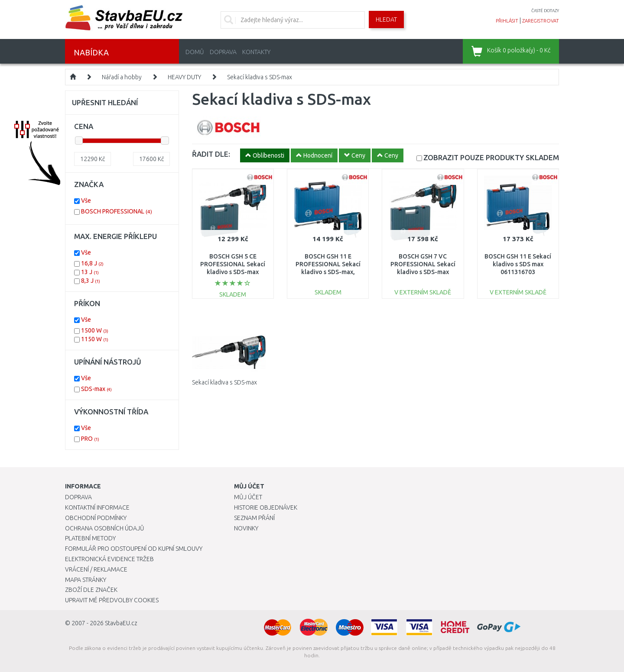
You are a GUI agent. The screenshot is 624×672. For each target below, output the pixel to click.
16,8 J (92, 263)
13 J (90, 272)
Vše (86, 200)
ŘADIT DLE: (211, 154)
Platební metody (90, 538)
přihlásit (507, 21)
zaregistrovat (541, 21)
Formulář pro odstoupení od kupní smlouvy (134, 549)
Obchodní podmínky (96, 518)
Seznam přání (254, 518)
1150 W (95, 339)
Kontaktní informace (97, 507)
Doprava (223, 52)
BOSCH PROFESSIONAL (117, 211)
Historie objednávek (266, 507)
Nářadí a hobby (122, 77)
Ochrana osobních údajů (105, 528)
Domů (195, 52)
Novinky (246, 528)
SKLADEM (491, 157)
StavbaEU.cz (121, 623)
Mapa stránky (86, 580)
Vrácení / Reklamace (96, 569)
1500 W (95, 330)
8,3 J (91, 281)
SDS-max (96, 389)
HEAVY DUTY (184, 77)
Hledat (386, 19)
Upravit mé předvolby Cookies (112, 600)
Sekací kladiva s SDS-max (260, 77)
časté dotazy (545, 11)
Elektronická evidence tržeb (109, 559)
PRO (90, 439)
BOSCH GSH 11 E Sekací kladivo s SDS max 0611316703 (518, 264)
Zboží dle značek (91, 590)
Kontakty (256, 52)
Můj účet (248, 497)
